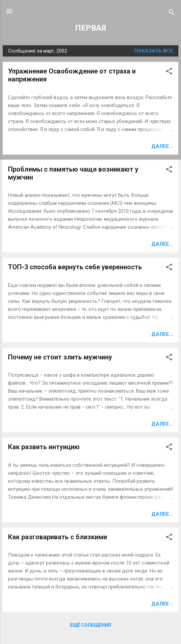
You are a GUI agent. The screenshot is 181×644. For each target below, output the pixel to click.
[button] (169, 72)
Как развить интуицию (44, 447)
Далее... (162, 146)
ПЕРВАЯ (90, 28)
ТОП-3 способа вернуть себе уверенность (75, 267)
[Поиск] (172, 13)
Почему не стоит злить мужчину (60, 357)
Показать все (154, 51)
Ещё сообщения (90, 625)
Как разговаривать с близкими (57, 537)
